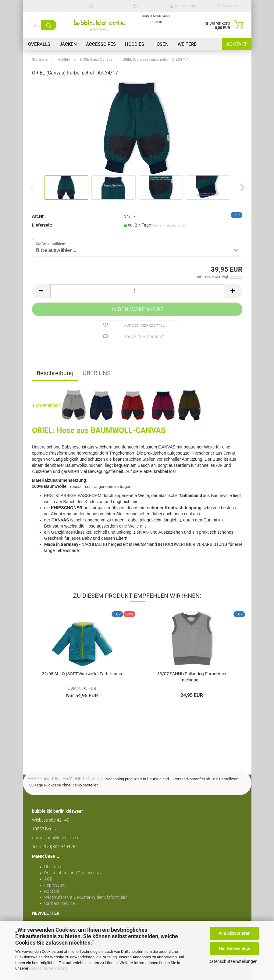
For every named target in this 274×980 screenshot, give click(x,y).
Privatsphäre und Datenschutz (73, 873)
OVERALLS (39, 44)
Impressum (55, 885)
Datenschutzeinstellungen (233, 961)
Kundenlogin (183, 6)
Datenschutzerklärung (48, 968)
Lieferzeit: (42, 225)
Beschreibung (55, 373)
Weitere (187, 44)
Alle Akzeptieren (235, 933)
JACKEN (68, 44)
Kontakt (237, 44)
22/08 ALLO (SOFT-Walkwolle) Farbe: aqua (82, 674)
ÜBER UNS (97, 373)
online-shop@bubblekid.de (57, 838)
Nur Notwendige (235, 949)
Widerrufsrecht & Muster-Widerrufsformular (85, 897)
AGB (48, 879)
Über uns (53, 867)
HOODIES (135, 44)
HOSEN (161, 44)
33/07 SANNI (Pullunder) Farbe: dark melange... (192, 676)
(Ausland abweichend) (169, 225)
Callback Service (59, 903)
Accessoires (101, 44)
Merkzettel (228, 6)
